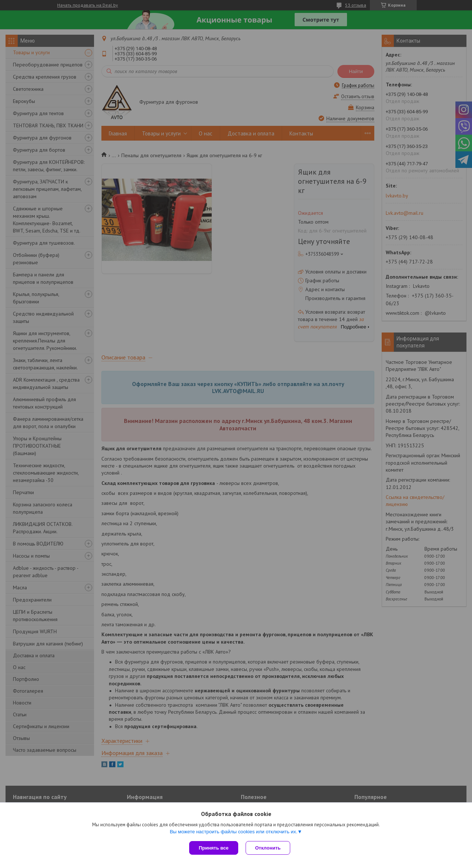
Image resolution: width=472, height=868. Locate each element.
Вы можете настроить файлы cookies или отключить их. (233, 832)
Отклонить (268, 848)
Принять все (214, 848)
